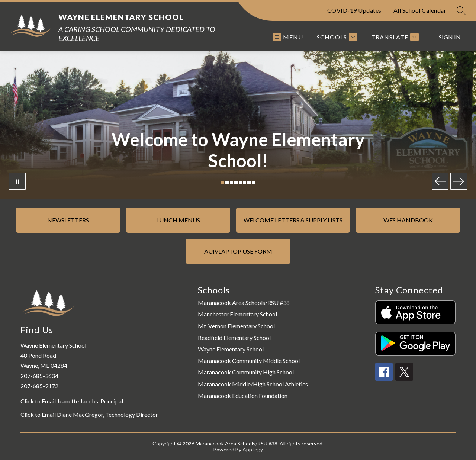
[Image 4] (236, 182)
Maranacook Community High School (246, 372)
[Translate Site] (394, 37)
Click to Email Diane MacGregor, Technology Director (89, 415)
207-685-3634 (39, 376)
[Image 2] (227, 182)
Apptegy (253, 449)
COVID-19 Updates (354, 10)
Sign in (450, 37)
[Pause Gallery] (17, 181)
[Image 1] (223, 182)
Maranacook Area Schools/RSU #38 (244, 303)
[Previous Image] (440, 181)
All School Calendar (420, 10)
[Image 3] (231, 182)
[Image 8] (253, 182)
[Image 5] (240, 182)
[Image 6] (245, 182)
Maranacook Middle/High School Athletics (253, 384)
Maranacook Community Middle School (249, 361)
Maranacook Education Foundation (243, 395)
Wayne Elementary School (231, 349)
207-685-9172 (39, 386)
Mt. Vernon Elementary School (236, 326)
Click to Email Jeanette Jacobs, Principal (72, 401)
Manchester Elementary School (237, 314)
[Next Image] (459, 181)
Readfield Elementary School (234, 337)
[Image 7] (249, 182)
